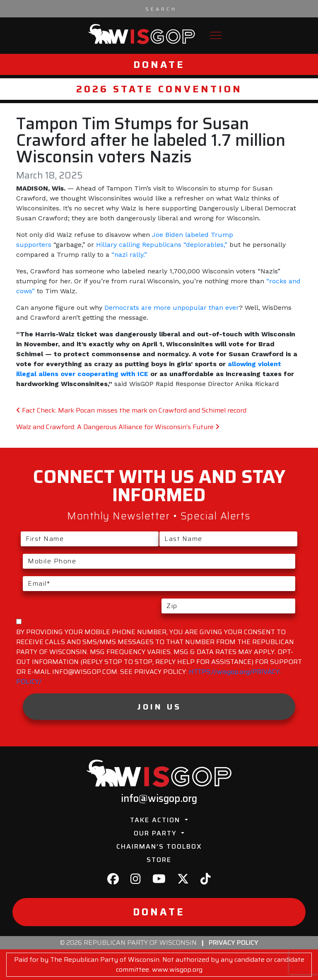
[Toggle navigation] (216, 35)
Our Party (157, 833)
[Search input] (161, 9)
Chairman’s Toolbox (159, 846)
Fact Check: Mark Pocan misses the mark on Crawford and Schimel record (131, 410)
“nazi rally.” (129, 255)
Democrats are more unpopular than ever (172, 308)
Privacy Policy (234, 943)
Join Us (159, 707)
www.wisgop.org (177, 969)
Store (159, 860)
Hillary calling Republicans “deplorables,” (162, 245)
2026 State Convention (159, 89)
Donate (159, 64)
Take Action (156, 820)
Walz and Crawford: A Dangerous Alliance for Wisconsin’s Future (118, 427)
